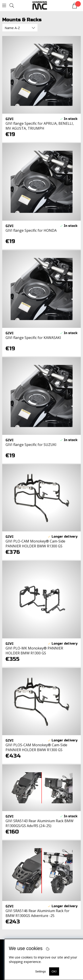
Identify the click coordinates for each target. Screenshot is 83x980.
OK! (54, 971)
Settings (41, 971)
